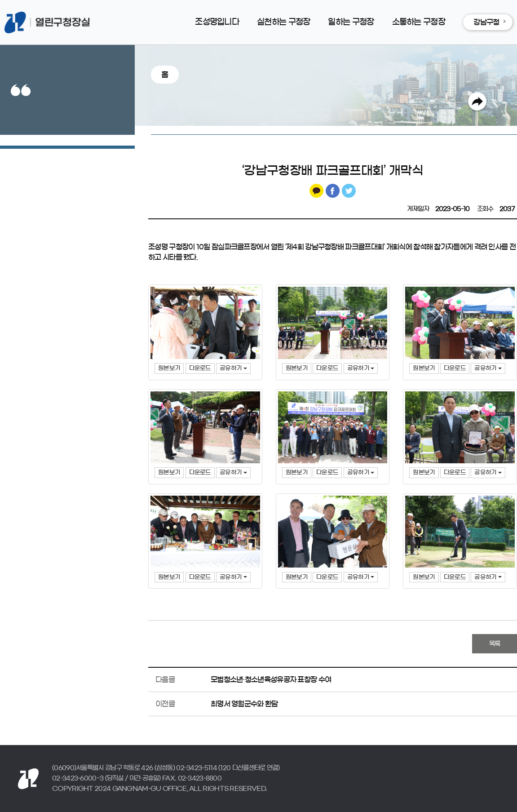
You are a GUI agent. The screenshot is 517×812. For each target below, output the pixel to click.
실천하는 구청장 (283, 22)
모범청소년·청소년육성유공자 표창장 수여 (271, 679)
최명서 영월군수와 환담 (244, 704)
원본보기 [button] (169, 368)
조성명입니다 (217, 22)
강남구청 (486, 22)
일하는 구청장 (351, 22)
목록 (495, 644)
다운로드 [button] (200, 368)
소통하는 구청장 (419, 22)
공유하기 (233, 368)
